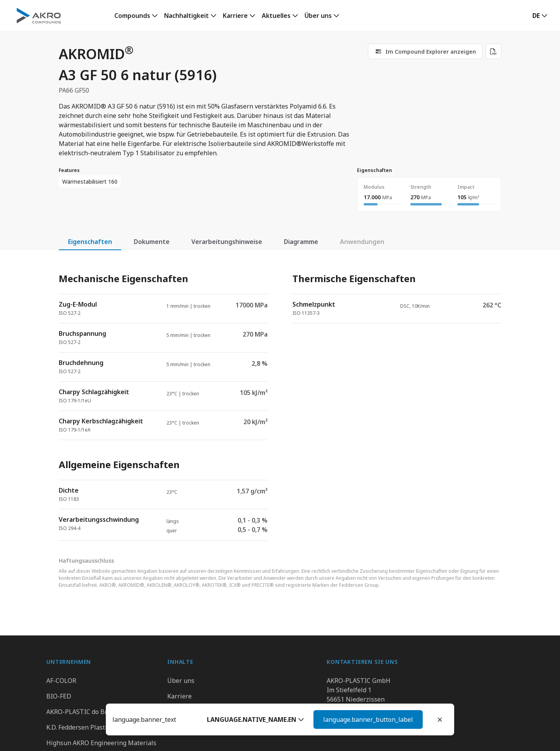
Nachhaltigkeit (186, 16)
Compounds (132, 16)
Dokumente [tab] (152, 242)
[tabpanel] (280, 400)
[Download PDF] (493, 51)
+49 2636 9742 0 (350, 709)
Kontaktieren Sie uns (357, 727)
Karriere (235, 16)
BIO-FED (59, 696)
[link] (136, 16)
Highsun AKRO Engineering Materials (101, 743)
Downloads (184, 727)
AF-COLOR (61, 681)
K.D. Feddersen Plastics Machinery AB (101, 727)
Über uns (318, 16)
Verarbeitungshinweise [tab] (227, 242)
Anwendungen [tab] (362, 242)
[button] (540, 16)
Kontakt (179, 712)
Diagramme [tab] (301, 242)
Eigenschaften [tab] (90, 242)
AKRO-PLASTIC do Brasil (82, 712)
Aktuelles (276, 16)
